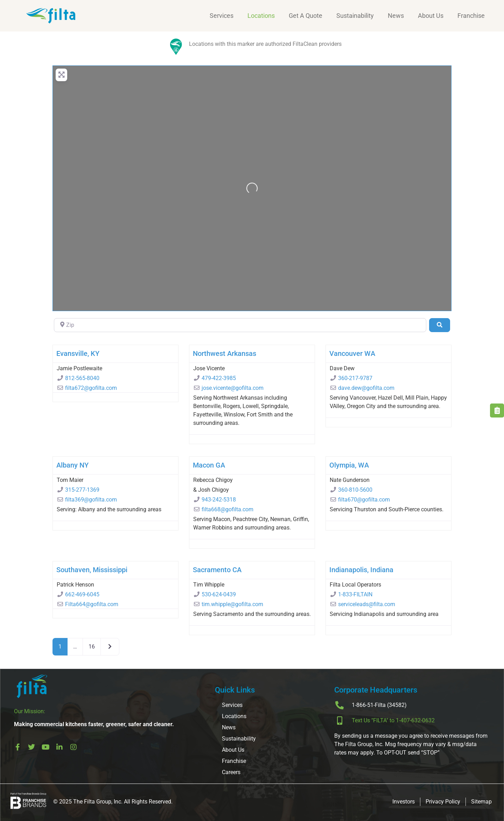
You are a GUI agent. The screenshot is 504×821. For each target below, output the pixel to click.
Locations (261, 16)
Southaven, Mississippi (92, 570)
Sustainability (355, 16)
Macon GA (209, 465)
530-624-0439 (219, 594)
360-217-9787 (355, 378)
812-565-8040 (82, 378)
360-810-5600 (355, 490)
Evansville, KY (78, 353)
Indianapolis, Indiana (361, 570)
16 (92, 647)
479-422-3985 (219, 378)
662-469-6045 (82, 594)
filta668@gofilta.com (227, 509)
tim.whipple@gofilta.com (232, 604)
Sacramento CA (217, 570)
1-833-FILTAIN (355, 594)
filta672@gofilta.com (91, 388)
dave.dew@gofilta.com (366, 388)
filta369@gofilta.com (91, 500)
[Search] (440, 325)
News (396, 16)
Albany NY (72, 465)
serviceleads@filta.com (367, 604)
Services (222, 16)
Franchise (471, 16)
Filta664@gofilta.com (92, 604)
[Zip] (240, 325)
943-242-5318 (219, 500)
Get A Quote (306, 16)
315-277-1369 (82, 490)
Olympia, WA (349, 465)
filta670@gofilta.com (364, 500)
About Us (431, 16)
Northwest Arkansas (225, 353)
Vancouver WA (352, 353)
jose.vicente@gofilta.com (233, 388)
